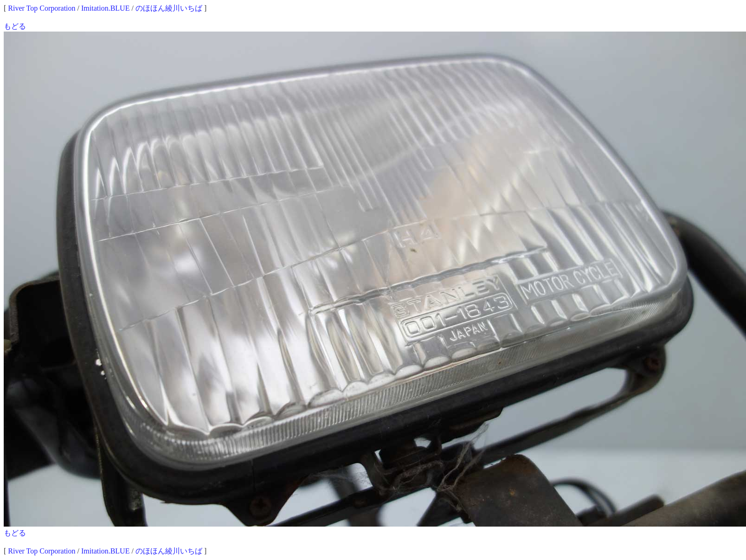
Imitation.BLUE (105, 8)
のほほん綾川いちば (169, 8)
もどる (15, 26)
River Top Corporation (42, 8)
